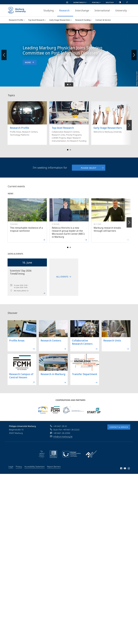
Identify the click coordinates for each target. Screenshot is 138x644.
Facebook (121, 469)
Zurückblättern (4, 54)
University (123, 11)
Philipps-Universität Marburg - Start (19, 10)
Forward (129, 221)
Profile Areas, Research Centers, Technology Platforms (27, 119)
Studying (50, 11)
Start (66, 2)
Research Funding (84, 20)
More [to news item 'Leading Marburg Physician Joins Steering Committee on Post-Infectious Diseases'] (30, 62)
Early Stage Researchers (61, 20)
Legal (11, 467)
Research (66, 10)
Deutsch (110, 2)
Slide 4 (70, 150)
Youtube (125, 469)
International (104, 11)
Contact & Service (103, 20)
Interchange (84, 11)
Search (126, 2)
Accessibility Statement (34, 467)
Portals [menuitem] (97, 3)
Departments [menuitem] (81, 3)
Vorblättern (134, 54)
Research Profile (17, 20)
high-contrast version (119, 2)
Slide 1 (68, 84)
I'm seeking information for (50, 168)
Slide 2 (70, 84)
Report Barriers (54, 467)
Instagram (129, 469)
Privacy (19, 467)
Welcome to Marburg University (111, 117)
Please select (84, 167)
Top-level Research (38, 20)
